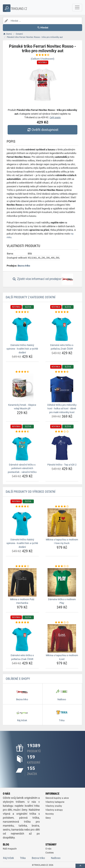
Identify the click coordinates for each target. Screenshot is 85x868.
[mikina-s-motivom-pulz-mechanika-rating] (22, 566)
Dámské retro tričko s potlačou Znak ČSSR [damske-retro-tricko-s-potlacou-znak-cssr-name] (62, 347)
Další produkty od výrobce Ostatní (31, 492)
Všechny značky (54, 806)
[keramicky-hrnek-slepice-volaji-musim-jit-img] (22, 388)
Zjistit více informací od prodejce (42, 279)
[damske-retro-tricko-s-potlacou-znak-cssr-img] (62, 328)
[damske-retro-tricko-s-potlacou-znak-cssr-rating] (62, 312)
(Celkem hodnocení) (43, 59)
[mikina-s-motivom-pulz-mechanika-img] (22, 582)
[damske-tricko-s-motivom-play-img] (62, 582)
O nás (48, 849)
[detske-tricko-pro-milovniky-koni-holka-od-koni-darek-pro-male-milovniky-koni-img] (62, 388)
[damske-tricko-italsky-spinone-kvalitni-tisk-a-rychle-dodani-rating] (22, 312)
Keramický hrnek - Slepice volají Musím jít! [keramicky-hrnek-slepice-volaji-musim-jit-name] (22, 407)
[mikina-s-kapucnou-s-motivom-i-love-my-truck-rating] (62, 507)
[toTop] (80, 866)
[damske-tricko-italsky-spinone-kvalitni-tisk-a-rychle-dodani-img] (22, 328)
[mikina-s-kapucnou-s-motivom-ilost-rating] (62, 622)
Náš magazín (10, 849)
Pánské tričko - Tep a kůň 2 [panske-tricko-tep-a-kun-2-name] (62, 465)
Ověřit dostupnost (42, 130)
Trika (23, 858)
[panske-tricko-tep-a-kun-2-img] (62, 448)
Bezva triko (24, 266)
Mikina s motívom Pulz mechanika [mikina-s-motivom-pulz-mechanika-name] (22, 601)
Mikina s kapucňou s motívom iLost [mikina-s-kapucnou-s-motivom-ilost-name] (62, 657)
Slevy (48, 818)
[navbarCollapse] (77, 8)
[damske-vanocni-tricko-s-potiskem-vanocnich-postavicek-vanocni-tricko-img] (22, 448)
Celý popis (55, 117)
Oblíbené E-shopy (18, 679)
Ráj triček (8, 858)
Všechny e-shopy (54, 810)
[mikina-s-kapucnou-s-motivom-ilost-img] (62, 638)
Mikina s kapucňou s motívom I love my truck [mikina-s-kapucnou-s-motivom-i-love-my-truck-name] (62, 541)
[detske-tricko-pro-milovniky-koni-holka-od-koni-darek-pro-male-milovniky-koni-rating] (62, 372)
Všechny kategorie (55, 802)
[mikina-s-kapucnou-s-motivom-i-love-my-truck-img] (62, 523)
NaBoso (56, 858)
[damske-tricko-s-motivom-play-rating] (62, 566)
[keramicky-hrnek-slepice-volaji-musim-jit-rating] (22, 372)
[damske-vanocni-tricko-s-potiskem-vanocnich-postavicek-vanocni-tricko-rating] (22, 432)
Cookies (50, 853)
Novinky (50, 814)
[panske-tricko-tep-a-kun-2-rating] (62, 432)
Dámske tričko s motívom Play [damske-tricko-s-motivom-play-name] (62, 601)
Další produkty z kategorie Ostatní (31, 297)
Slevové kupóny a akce (57, 798)
